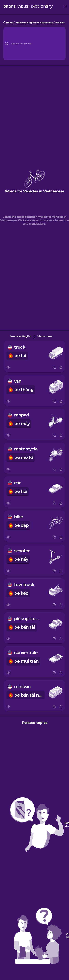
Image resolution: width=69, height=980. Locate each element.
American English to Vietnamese (34, 23)
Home (10, 23)
